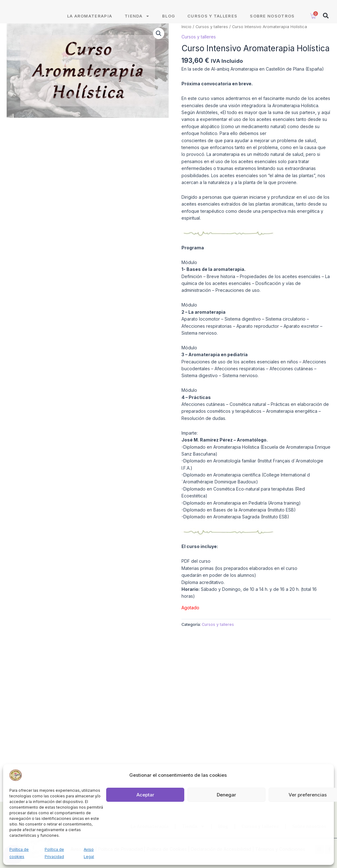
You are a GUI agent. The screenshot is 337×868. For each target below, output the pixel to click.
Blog (168, 23)
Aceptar (145, 795)
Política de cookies (19, 853)
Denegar (226, 795)
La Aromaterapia (90, 23)
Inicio (186, 34)
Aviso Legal (89, 853)
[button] (326, 23)
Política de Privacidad (54, 853)
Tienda (137, 23)
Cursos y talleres (212, 23)
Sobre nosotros (272, 23)
